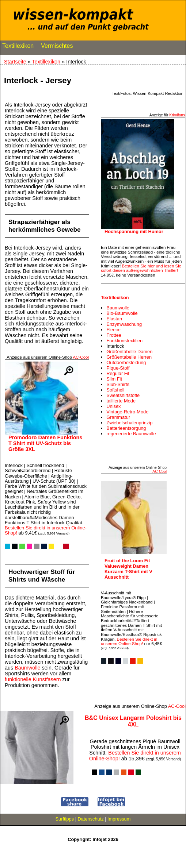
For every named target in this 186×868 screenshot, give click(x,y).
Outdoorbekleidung (126, 362)
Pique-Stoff (118, 368)
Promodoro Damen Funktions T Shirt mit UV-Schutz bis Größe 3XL (45, 443)
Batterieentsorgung (126, 428)
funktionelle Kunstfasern (33, 679)
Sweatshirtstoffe (123, 395)
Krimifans (177, 115)
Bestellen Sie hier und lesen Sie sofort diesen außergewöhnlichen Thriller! (141, 268)
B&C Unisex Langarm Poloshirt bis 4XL (133, 721)
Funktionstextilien (124, 341)
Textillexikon (18, 47)
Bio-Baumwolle (122, 313)
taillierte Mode (121, 401)
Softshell (115, 390)
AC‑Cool (81, 357)
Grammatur (118, 417)
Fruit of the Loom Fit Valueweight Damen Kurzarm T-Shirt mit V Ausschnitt (128, 569)
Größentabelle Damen (129, 352)
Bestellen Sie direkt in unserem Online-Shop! (46, 530)
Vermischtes (57, 47)
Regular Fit (118, 373)
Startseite (15, 62)
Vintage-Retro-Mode (127, 412)
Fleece (113, 330)
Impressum (119, 819)
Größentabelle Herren (129, 357)
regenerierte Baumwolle (131, 434)
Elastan (114, 319)
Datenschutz (91, 819)
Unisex (113, 406)
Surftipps (65, 819)
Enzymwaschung (124, 324)
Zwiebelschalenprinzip (129, 423)
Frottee (114, 335)
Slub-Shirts (118, 384)
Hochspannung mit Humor (134, 232)
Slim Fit (114, 379)
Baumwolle (27, 668)
